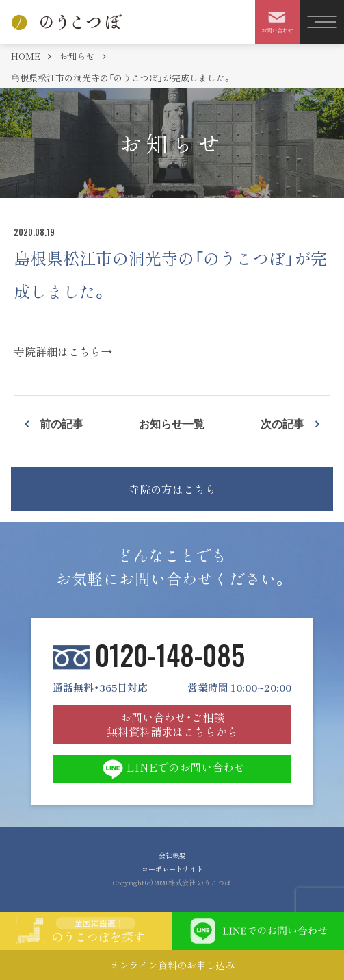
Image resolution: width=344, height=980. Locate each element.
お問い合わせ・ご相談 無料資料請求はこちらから (172, 724)
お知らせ (78, 56)
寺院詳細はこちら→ (63, 351)
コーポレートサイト (172, 869)
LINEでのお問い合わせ (172, 769)
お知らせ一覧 (172, 423)
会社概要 (172, 855)
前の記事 (62, 423)
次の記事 (282, 423)
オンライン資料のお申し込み (172, 965)
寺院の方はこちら (172, 489)
